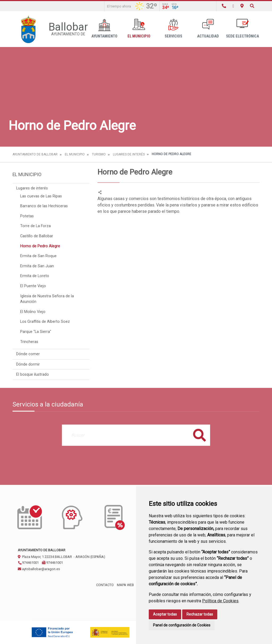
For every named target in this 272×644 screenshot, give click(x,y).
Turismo (99, 154)
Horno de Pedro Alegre (40, 246)
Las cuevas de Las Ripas (41, 196)
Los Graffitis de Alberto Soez (45, 322)
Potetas (27, 216)
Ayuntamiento (104, 29)
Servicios (173, 29)
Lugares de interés (129, 154)
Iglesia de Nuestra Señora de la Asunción (47, 299)
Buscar (199, 435)
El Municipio (139, 29)
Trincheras (29, 342)
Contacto (105, 585)
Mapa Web (125, 585)
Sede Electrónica (243, 29)
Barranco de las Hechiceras (44, 206)
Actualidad (208, 29)
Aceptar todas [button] (165, 614)
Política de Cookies (220, 601)
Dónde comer (28, 354)
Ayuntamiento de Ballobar (35, 154)
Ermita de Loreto (35, 276)
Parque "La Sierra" (36, 332)
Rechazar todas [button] (200, 614)
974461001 (28, 563)
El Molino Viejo (33, 312)
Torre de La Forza (35, 226)
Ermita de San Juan (37, 266)
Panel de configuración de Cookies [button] (182, 625)
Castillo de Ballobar (37, 236)
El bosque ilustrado (33, 374)
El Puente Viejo (33, 286)
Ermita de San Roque (38, 256)
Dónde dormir (28, 364)
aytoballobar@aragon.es (39, 569)
